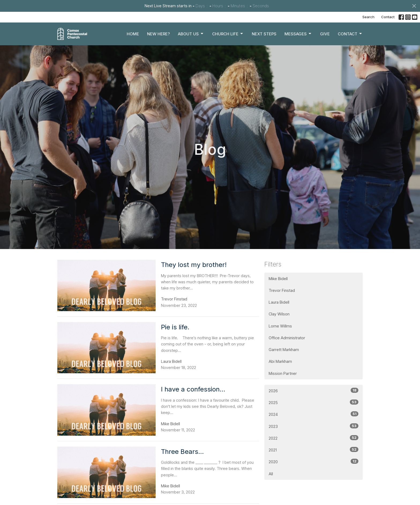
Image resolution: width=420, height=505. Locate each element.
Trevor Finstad (282, 290)
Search (368, 17)
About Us (191, 34)
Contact (388, 17)
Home (133, 34)
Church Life (228, 34)
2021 (314, 450)
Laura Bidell (279, 302)
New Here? (158, 34)
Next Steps (264, 34)
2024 (314, 414)
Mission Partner (283, 373)
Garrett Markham (284, 350)
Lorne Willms (280, 326)
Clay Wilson (279, 314)
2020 (314, 461)
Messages (298, 34)
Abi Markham (280, 361)
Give (325, 34)
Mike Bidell (278, 279)
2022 (314, 438)
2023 (314, 426)
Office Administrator (287, 338)
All (271, 474)
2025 (314, 402)
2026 (314, 391)
